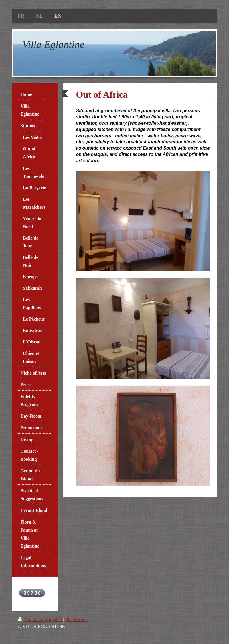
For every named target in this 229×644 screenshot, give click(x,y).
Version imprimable (40, 620)
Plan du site (77, 620)
